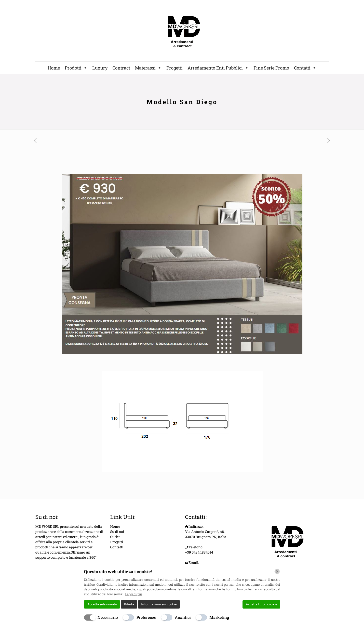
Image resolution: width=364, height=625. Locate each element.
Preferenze (146, 617)
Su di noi (117, 532)
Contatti (305, 68)
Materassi (148, 68)
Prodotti (76, 68)
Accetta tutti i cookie (261, 604)
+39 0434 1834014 (199, 552)
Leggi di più (134, 594)
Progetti (175, 68)
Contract (121, 68)
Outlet (115, 537)
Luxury (100, 68)
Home (54, 68)
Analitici (183, 617)
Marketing (219, 617)
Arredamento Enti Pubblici (218, 68)
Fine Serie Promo (271, 68)
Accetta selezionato (102, 604)
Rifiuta (129, 604)
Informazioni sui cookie (159, 604)
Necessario (108, 617)
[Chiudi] (277, 571)
